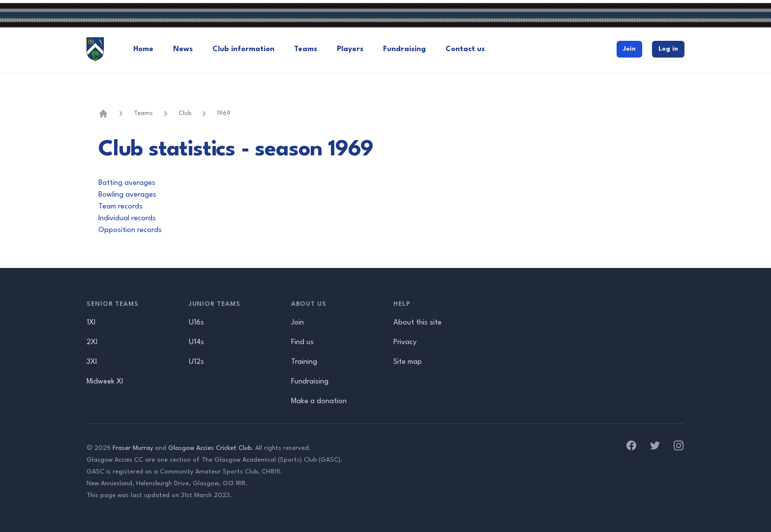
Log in (668, 49)
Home (143, 49)
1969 (224, 113)
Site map (408, 362)
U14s (196, 342)
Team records (120, 207)
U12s (196, 362)
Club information (243, 49)
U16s (196, 323)
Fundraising (404, 49)
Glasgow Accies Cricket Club (210, 448)
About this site (417, 323)
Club (185, 113)
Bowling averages (127, 195)
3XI (92, 362)
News (183, 49)
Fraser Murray (133, 448)
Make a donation (319, 401)
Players (350, 49)
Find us (302, 342)
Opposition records (130, 230)
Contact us (465, 49)
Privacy (405, 342)
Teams (306, 49)
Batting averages (127, 183)
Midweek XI (105, 382)
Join (629, 49)
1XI (91, 323)
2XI (92, 342)
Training (304, 362)
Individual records (127, 219)
